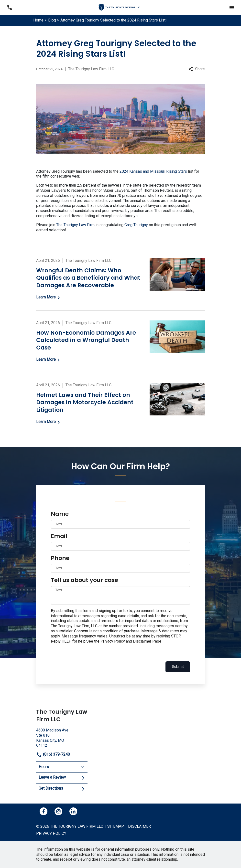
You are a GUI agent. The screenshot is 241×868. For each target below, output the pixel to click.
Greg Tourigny (136, 225)
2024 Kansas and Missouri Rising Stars (153, 171)
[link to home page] (120, 7)
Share (197, 69)
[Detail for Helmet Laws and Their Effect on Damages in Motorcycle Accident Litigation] (120, 404)
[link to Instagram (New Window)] (58, 811)
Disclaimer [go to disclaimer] (139, 826)
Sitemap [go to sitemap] (116, 826)
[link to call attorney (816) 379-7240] (9, 7)
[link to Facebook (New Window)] (44, 811)
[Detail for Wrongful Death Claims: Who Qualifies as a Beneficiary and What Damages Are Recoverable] (120, 279)
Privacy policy (51, 833)
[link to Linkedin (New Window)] (73, 811)
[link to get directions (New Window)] (62, 737)
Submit (178, 667)
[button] (232, 7)
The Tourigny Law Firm (75, 225)
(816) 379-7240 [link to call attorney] (53, 754)
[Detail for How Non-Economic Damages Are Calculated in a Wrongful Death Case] (120, 342)
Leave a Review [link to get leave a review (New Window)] (62, 778)
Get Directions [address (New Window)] (62, 789)
